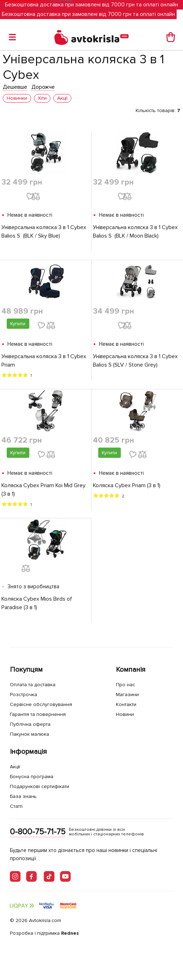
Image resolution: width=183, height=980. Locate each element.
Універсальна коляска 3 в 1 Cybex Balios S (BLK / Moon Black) (135, 232)
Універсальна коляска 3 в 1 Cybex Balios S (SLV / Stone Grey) (135, 361)
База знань (23, 796)
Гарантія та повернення (38, 714)
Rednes (70, 933)
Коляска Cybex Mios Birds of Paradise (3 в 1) (37, 603)
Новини (125, 714)
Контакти (126, 704)
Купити (18, 324)
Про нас (125, 685)
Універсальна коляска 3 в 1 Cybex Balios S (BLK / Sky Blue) (44, 232)
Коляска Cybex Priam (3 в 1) (127, 485)
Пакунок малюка (29, 734)
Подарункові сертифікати (40, 786)
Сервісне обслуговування (41, 704)
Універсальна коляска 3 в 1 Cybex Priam (44, 361)
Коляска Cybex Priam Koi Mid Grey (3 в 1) (43, 490)
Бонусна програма (32, 777)
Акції (15, 767)
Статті (16, 806)
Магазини (127, 695)
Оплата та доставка (33, 685)
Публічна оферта (30, 724)
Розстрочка (23, 695)
